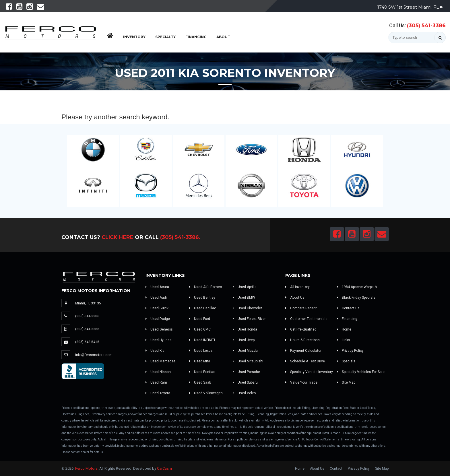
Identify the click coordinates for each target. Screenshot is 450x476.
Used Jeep (244, 340)
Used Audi (156, 298)
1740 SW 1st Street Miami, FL (410, 7)
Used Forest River (249, 319)
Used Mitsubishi (248, 361)
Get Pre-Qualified (301, 329)
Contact (336, 469)
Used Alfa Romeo (205, 287)
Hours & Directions (302, 340)
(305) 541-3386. (180, 237)
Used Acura (157, 287)
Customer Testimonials (306, 319)
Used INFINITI (202, 340)
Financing (196, 37)
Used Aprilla (245, 287)
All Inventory (297, 287)
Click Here (118, 237)
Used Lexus (201, 351)
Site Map (346, 382)
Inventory (134, 37)
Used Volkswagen (206, 393)
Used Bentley (202, 298)
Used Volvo (244, 393)
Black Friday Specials (356, 298)
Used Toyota (158, 393)
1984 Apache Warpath (357, 287)
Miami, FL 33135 (88, 303)
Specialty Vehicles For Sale (361, 372)
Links (344, 340)
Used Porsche (246, 372)
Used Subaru (245, 382)
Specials (346, 361)
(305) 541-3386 (426, 26)
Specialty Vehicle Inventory (309, 372)
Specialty (165, 37)
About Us (295, 298)
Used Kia (155, 351)
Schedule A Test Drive (305, 361)
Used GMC (200, 329)
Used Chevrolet (247, 308)
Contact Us (348, 308)
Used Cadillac (203, 308)
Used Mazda (245, 351)
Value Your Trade (301, 382)
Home (344, 329)
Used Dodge (158, 319)
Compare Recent (301, 308)
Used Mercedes (161, 361)
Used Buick (157, 308)
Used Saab (200, 382)
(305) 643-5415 (87, 342)
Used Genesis (159, 329)
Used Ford (200, 319)
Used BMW (244, 298)
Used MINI (200, 361)
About (223, 37)
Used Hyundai (159, 340)
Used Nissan (158, 372)
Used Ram (156, 382)
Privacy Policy (350, 351)
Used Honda (245, 329)
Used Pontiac (202, 372)
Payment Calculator (303, 351)
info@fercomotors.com (94, 355)
